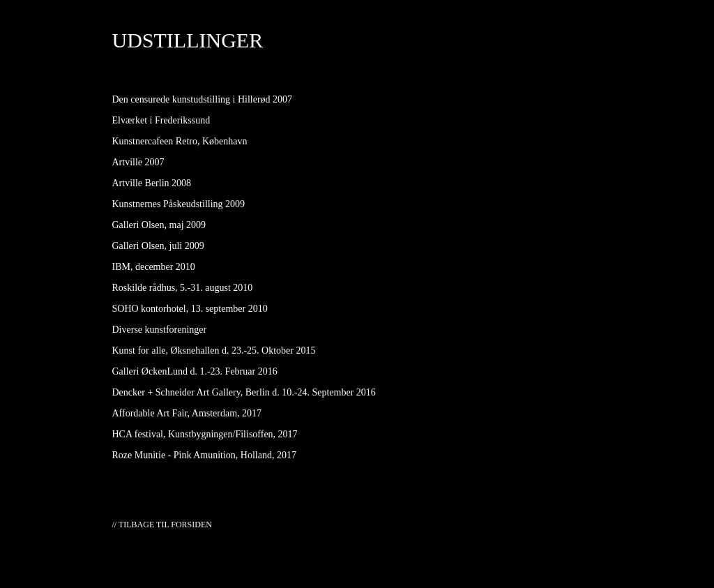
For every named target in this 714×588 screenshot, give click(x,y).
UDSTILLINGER (188, 40)
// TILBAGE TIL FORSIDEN (162, 525)
